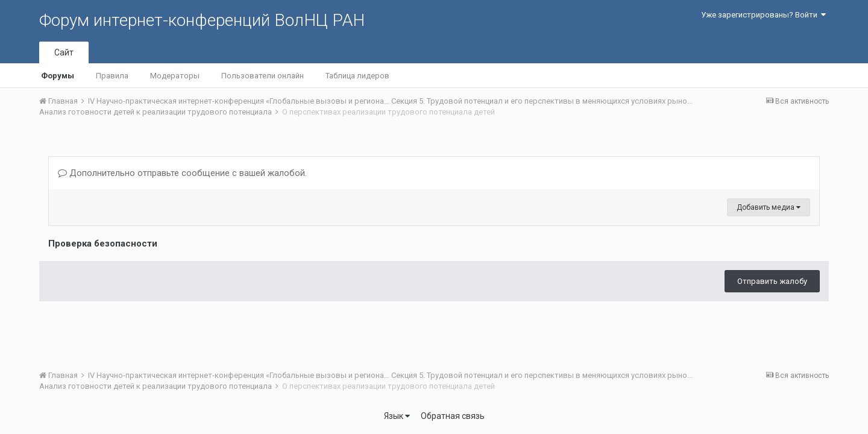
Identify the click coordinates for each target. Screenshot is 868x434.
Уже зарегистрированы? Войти (763, 15)
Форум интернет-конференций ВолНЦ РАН (202, 20)
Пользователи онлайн (263, 76)
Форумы (58, 76)
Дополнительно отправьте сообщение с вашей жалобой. (182, 173)
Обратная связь (453, 416)
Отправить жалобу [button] (772, 281)
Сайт (64, 52)
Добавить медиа (769, 207)
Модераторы (175, 76)
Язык (397, 416)
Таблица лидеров (357, 76)
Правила (112, 76)
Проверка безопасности (103, 244)
